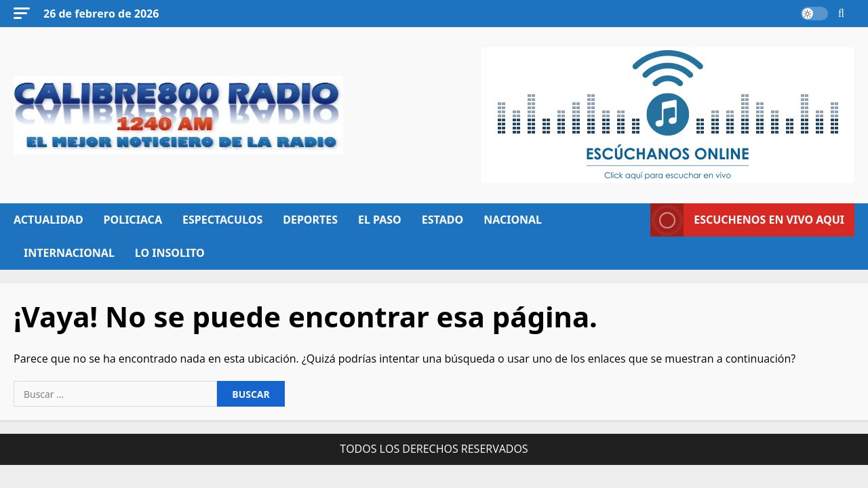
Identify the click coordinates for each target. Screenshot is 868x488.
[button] (22, 13)
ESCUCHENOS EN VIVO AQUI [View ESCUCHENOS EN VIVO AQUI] (747, 220)
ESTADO (442, 220)
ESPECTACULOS (222, 220)
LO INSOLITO (170, 253)
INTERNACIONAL (69, 253)
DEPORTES (310, 220)
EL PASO (380, 220)
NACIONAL (513, 220)
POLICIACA (133, 220)
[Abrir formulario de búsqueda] (841, 14)
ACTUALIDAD (48, 220)
